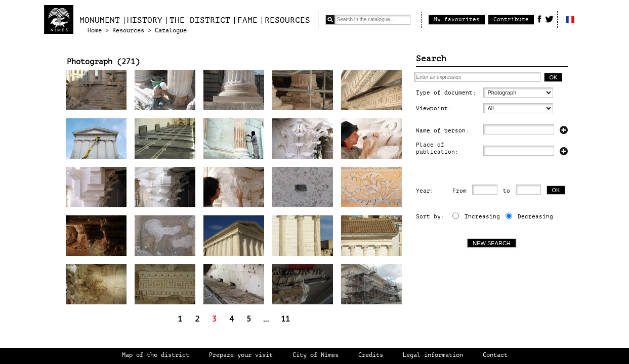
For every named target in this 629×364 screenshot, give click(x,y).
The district (200, 20)
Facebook (539, 19)
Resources (287, 20)
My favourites (457, 19)
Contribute (511, 19)
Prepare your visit (241, 355)
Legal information (433, 355)
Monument (100, 20)
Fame (247, 20)
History (145, 20)
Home (95, 31)
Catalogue (171, 31)
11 (285, 319)
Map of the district (156, 355)
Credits (371, 355)
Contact (495, 355)
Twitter (549, 19)
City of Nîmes (316, 355)
